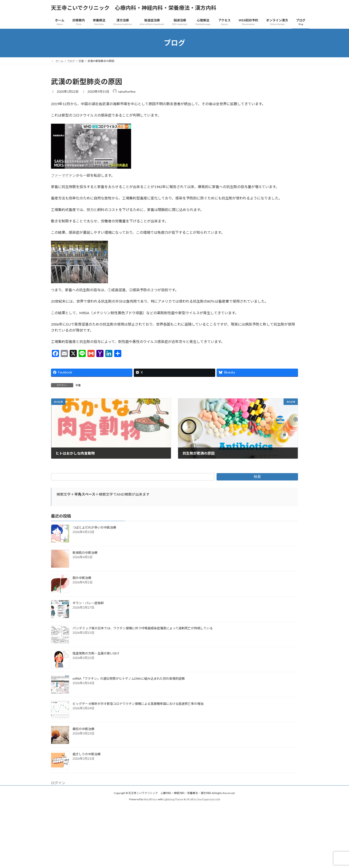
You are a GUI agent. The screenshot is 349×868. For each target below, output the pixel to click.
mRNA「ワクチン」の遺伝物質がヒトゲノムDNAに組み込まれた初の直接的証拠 (129, 678)
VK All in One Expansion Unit (203, 799)
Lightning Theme (173, 799)
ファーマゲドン (63, 175)
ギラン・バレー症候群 (88, 603)
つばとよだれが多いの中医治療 (94, 527)
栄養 (78, 385)
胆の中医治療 (82, 578)
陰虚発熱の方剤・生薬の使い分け (96, 653)
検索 (257, 477)
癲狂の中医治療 (83, 729)
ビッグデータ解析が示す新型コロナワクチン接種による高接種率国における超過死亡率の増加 (138, 704)
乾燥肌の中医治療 (85, 553)
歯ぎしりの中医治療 (87, 754)
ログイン (58, 783)
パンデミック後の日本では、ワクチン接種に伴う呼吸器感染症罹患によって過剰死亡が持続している (143, 628)
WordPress (150, 799)
